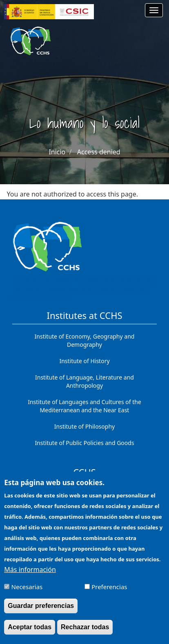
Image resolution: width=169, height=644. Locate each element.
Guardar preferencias (41, 612)
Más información (30, 576)
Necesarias (27, 593)
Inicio (57, 152)
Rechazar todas (85, 634)
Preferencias (109, 593)
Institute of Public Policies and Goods (84, 443)
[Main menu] (154, 10)
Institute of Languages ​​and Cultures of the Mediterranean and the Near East (84, 406)
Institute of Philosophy (84, 426)
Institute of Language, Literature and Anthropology (84, 381)
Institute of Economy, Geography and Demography (85, 340)
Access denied (99, 152)
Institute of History (84, 361)
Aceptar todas (30, 634)
